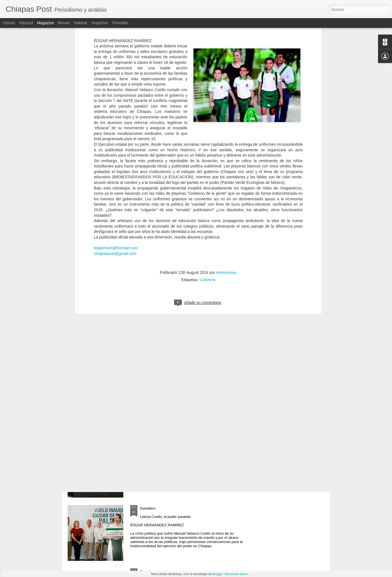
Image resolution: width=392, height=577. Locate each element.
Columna (207, 197)
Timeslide (120, 23)
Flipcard (26, 23)
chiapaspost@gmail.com (115, 171)
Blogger (218, 574)
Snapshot (100, 23)
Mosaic (64, 23)
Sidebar (81, 23)
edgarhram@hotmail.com (116, 165)
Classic (9, 23)
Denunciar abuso (236, 574)
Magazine (46, 23)
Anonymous (226, 189)
